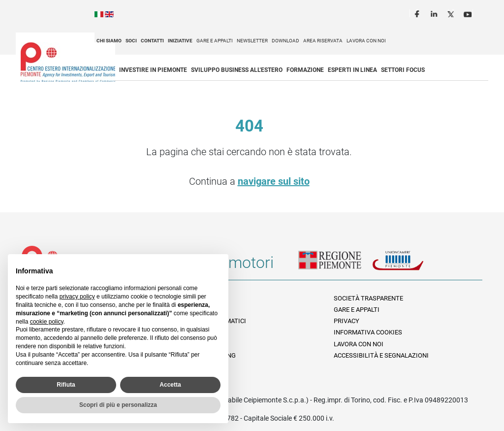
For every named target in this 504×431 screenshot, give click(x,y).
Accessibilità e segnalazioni (381, 355)
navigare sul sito (274, 181)
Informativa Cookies (368, 332)
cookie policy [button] (47, 322)
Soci (131, 41)
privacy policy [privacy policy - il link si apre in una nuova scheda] (77, 297)
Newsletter (252, 41)
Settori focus (403, 70)
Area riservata (323, 41)
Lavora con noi (366, 41)
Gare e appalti (215, 41)
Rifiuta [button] (66, 385)
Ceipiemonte (68, 62)
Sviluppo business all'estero (237, 70)
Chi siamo (109, 41)
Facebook (418, 13)
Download (285, 41)
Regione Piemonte (335, 266)
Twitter (452, 13)
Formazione (305, 70)
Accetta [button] (170, 385)
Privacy (346, 321)
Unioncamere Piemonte (409, 266)
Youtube (469, 13)
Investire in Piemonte (153, 70)
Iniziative (180, 41)
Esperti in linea (352, 70)
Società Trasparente (368, 298)
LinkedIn (435, 13)
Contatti (152, 41)
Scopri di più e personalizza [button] (118, 405)
